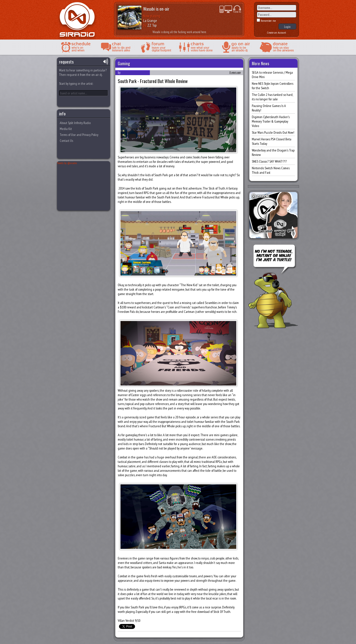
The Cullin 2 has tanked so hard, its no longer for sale (272, 97)
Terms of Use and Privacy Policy (79, 135)
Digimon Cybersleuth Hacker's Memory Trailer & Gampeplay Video (271, 121)
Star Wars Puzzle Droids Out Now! (273, 132)
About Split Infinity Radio (75, 123)
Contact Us (66, 141)
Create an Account (277, 32)
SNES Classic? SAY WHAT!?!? (269, 161)
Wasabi (149, 9)
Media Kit (66, 129)
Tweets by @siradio (67, 163)
